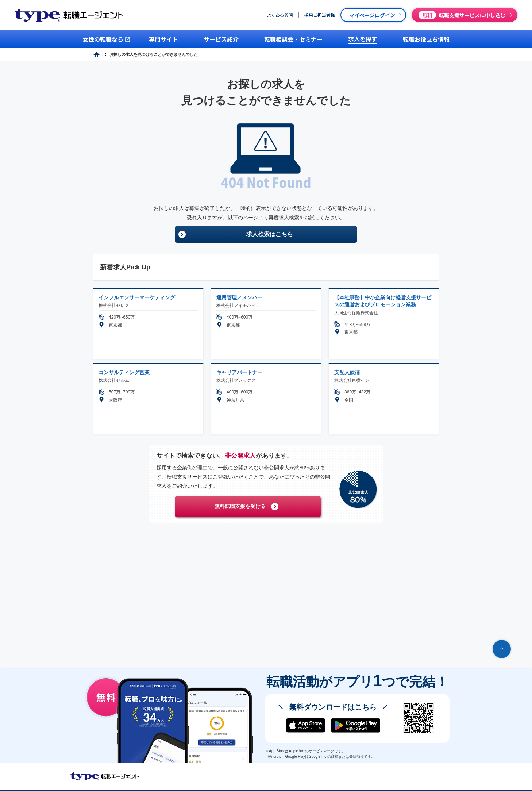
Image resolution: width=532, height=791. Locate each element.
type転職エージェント (121, 54)
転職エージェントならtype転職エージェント (105, 776)
